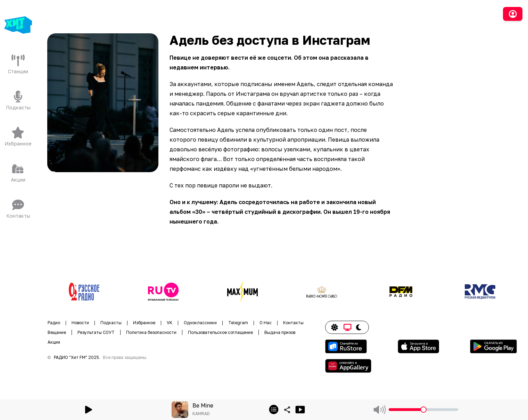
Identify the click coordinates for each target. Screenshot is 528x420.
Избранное (144, 323)
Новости (80, 323)
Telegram (238, 323)
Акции (54, 342)
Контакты (293, 323)
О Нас (266, 323)
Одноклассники (200, 323)
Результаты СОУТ (96, 332)
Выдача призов (280, 332)
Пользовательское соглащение (220, 332)
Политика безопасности (151, 332)
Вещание (57, 332)
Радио (54, 323)
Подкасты (111, 323)
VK (170, 323)
